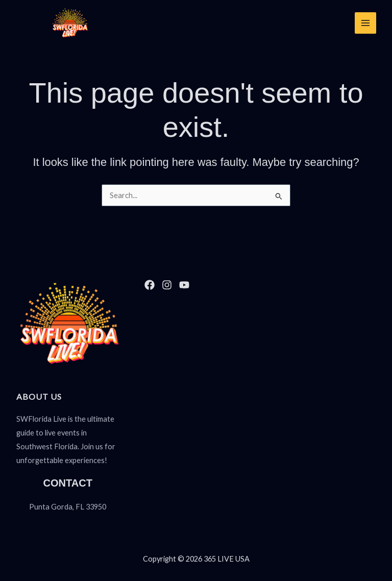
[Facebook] (150, 285)
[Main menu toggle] (365, 23)
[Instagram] (167, 285)
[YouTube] (184, 285)
